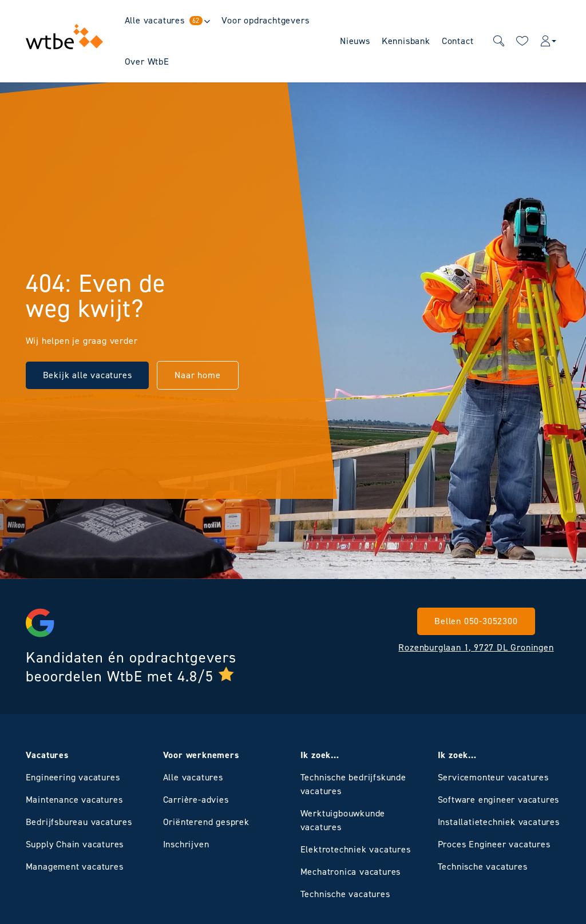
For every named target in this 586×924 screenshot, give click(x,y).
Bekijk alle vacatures (88, 375)
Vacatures (47, 755)
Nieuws (355, 41)
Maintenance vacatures (74, 800)
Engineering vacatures (73, 777)
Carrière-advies (196, 800)
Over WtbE (147, 62)
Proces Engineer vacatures (494, 844)
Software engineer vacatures (499, 800)
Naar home (197, 375)
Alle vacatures (164, 20)
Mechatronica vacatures (351, 872)
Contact (458, 41)
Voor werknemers (201, 755)
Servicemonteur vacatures (493, 777)
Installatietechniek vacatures (499, 822)
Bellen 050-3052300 (476, 621)
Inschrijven (186, 844)
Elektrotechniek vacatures (356, 849)
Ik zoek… (320, 755)
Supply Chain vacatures (75, 844)
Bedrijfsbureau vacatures (79, 822)
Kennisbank (406, 41)
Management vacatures (75, 867)
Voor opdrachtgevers (265, 20)
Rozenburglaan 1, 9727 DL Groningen (476, 647)
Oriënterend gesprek (206, 822)
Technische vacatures (345, 894)
